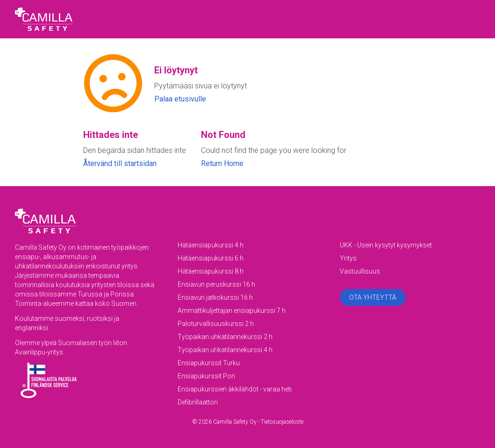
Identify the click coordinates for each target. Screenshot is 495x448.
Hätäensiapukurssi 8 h (211, 271)
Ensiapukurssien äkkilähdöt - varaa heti (235, 389)
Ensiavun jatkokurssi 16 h (215, 297)
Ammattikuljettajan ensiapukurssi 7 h (232, 311)
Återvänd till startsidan (120, 163)
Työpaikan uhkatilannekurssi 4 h (225, 350)
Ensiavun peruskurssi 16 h (216, 284)
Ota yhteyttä (373, 297)
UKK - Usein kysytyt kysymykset (386, 245)
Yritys (348, 258)
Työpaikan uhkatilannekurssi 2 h (225, 337)
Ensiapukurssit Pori (206, 376)
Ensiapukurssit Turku (209, 363)
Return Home (222, 163)
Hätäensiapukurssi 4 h (211, 245)
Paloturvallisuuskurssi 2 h (216, 324)
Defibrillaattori (198, 402)
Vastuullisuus (360, 271)
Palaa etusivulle (180, 99)
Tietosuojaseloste (282, 422)
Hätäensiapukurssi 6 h (211, 258)
